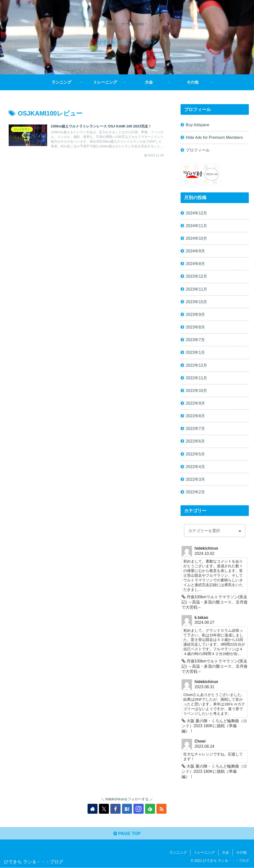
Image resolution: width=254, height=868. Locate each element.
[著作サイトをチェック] (93, 809)
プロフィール (198, 150)
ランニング (178, 853)
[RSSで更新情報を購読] (161, 809)
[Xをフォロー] (104, 809)
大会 (225, 853)
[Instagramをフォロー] (138, 809)
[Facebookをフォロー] (116, 809)
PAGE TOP (127, 834)
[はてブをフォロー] (127, 809)
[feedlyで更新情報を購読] (150, 809)
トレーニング (204, 853)
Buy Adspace (198, 125)
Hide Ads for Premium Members (214, 137)
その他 (241, 853)
